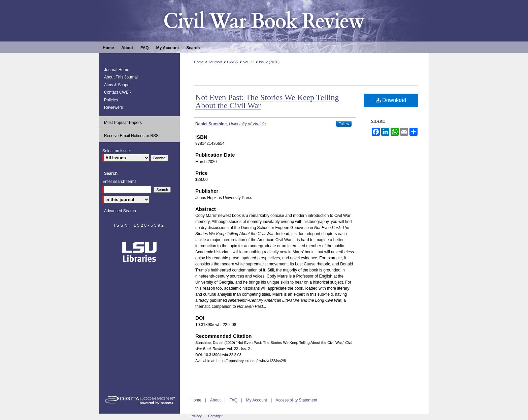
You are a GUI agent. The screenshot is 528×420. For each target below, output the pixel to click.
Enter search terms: (120, 182)
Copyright (215, 416)
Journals (216, 62)
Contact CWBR (118, 92)
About (215, 400)
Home (199, 62)
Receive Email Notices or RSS (131, 136)
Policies (111, 100)
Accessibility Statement (296, 400)
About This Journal (121, 77)
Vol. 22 (249, 62)
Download (391, 100)
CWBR (233, 62)
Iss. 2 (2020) (269, 62)
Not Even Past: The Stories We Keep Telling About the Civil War (267, 101)
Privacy (196, 416)
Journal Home (117, 70)
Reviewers (113, 107)
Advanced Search (120, 211)
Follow (344, 124)
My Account (257, 400)
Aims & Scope (117, 85)
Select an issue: (117, 151)
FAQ (233, 400)
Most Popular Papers (123, 123)
